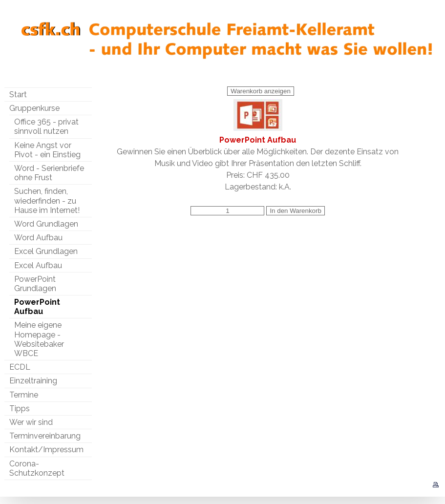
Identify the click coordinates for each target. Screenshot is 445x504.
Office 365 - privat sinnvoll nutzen (46, 126)
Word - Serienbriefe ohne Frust (49, 173)
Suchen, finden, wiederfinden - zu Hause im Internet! (47, 200)
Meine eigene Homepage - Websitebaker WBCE (39, 339)
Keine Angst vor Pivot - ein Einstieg (47, 150)
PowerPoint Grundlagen (35, 284)
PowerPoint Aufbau (37, 307)
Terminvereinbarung (45, 436)
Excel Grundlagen (46, 251)
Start (18, 94)
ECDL (20, 367)
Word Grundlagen (46, 224)
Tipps (20, 409)
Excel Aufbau (38, 265)
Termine (24, 395)
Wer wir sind (31, 422)
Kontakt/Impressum (46, 450)
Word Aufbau (38, 238)
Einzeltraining (33, 381)
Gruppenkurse (34, 108)
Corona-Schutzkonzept (37, 468)
